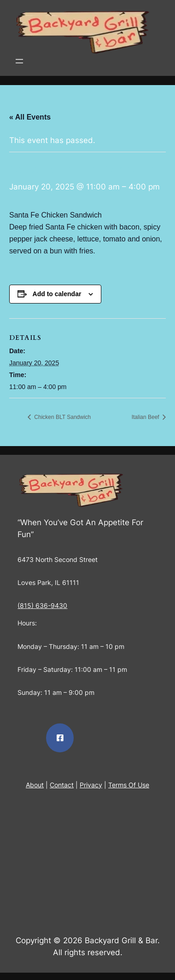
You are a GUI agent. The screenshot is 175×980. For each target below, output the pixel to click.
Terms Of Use (129, 785)
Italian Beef (146, 417)
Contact (62, 785)
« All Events (30, 117)
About (35, 785)
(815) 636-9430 (42, 605)
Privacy (91, 785)
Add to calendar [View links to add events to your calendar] (57, 294)
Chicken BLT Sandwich (62, 417)
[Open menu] (19, 61)
